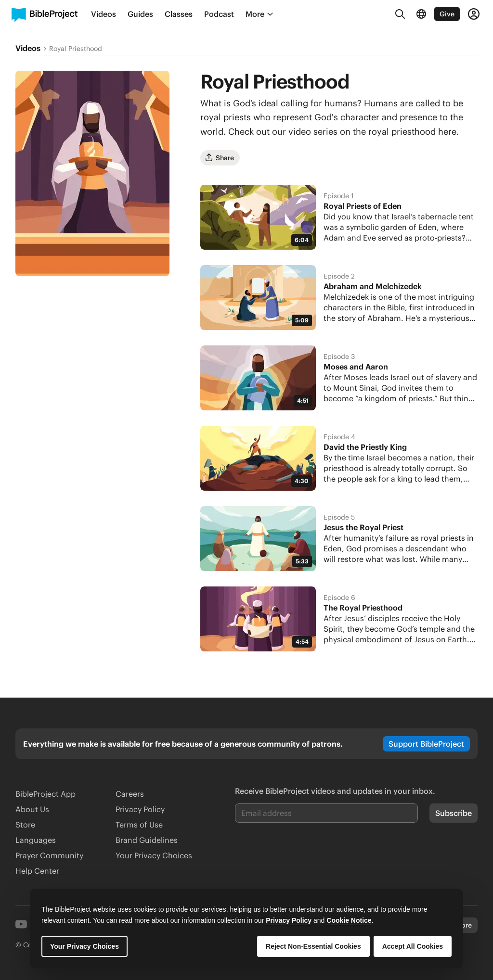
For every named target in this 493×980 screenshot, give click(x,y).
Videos (28, 48)
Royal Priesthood (76, 49)
